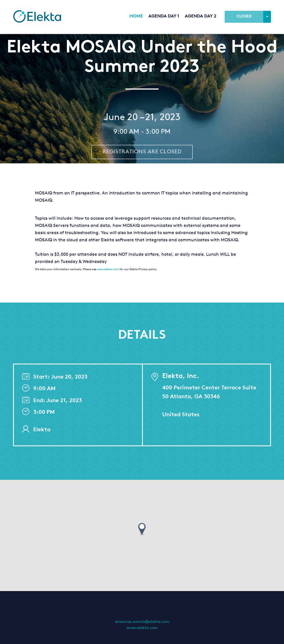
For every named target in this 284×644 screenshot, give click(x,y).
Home (136, 17)
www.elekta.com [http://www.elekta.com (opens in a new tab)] (142, 628)
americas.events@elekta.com (142, 622)
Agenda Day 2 (201, 17)
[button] (142, 529)
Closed (244, 17)
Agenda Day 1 (164, 17)
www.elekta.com (108, 270)
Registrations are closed (142, 152)
